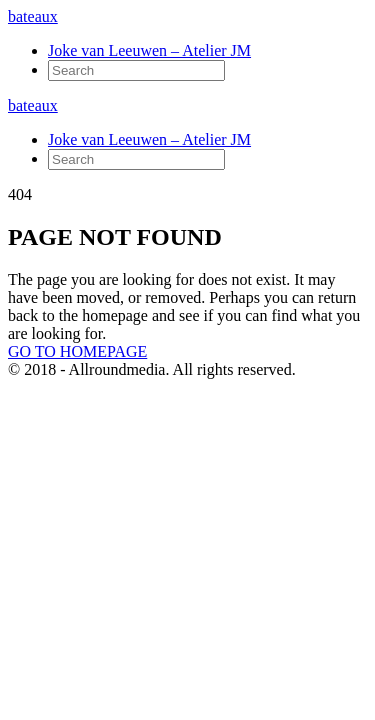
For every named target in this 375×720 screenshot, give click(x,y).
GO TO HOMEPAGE (77, 351)
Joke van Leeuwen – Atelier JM (149, 50)
